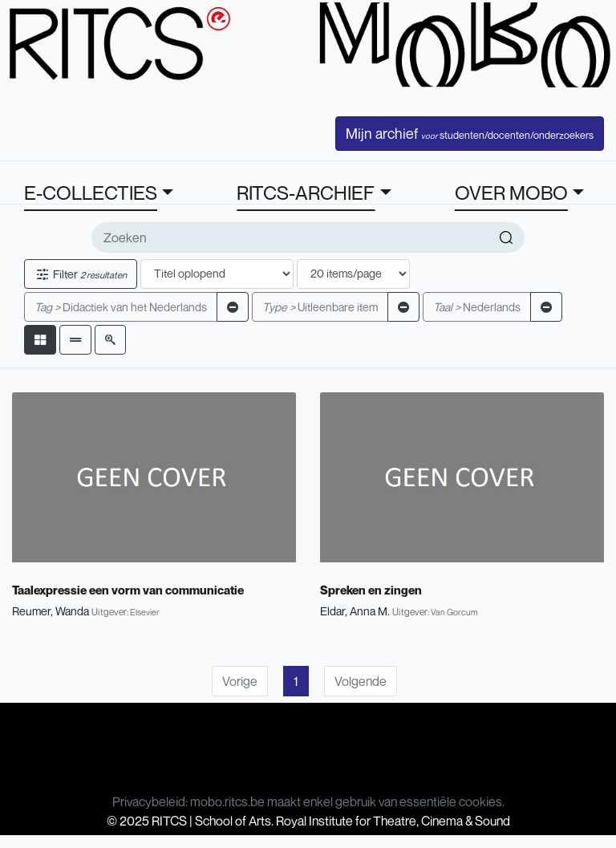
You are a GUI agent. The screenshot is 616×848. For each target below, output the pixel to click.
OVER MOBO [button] (511, 193)
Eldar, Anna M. (355, 611)
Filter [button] (81, 274)
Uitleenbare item (320, 307)
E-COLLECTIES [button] (91, 193)
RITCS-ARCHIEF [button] (306, 193)
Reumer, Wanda (51, 611)
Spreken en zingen (371, 590)
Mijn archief (470, 133)
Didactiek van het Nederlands (121, 307)
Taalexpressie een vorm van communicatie (128, 590)
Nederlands (477, 307)
